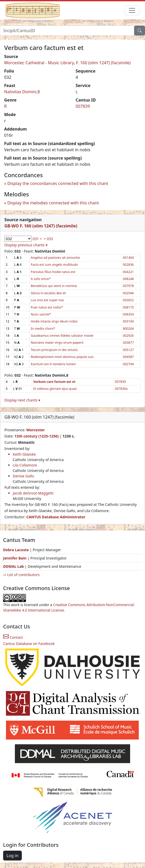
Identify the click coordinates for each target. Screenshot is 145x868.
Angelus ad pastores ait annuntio (55, 258)
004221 (128, 272)
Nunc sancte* (41, 314)
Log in (12, 856)
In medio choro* (43, 329)
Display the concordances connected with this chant (58, 183)
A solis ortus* (41, 279)
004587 (128, 357)
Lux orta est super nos (47, 300)
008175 (128, 307)
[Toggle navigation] (132, 10)
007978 (128, 286)
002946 (128, 293)
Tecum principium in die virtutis (54, 350)
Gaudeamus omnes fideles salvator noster (62, 336)
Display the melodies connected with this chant (53, 203)
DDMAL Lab (13, 566)
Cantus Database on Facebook (29, 644)
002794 (128, 364)
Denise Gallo (23, 476)
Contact (13, 637)
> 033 (49, 239)
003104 (128, 321)
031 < (37, 239)
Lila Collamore (25, 465)
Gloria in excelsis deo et (48, 293)
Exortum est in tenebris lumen (53, 364)
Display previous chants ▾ (26, 245)
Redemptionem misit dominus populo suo (62, 357)
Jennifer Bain (15, 558)
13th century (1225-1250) (36, 436)
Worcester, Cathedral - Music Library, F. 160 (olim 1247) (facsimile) (67, 63)
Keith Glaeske (24, 454)
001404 (128, 258)
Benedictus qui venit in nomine (54, 286)
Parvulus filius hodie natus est (53, 272)
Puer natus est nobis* (47, 307)
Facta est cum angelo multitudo (54, 265)
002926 (128, 336)
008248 (128, 279)
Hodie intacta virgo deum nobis (54, 321)
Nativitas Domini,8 (22, 92)
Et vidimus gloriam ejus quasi (55, 389)
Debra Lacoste (16, 550)
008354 (128, 314)
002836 (128, 265)
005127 (128, 350)
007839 (83, 106)
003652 (128, 300)
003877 (128, 343)
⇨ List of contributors (21, 575)
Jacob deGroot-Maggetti (33, 493)
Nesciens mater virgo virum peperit (57, 343)
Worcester (35, 430)
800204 (128, 329)
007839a (121, 389)
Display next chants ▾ (22, 400)
